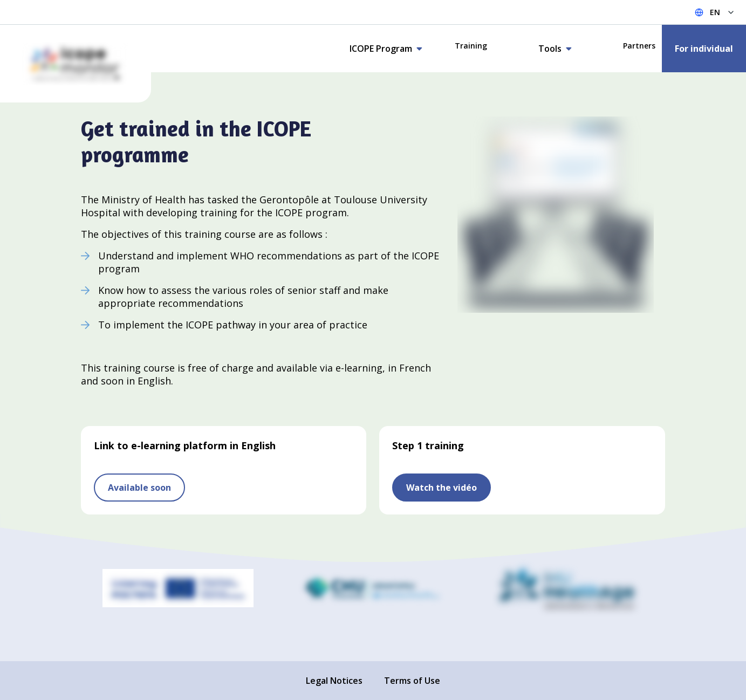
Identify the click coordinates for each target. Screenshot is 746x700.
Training (471, 46)
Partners (639, 46)
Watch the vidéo (442, 488)
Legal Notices (334, 681)
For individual (704, 49)
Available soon (139, 488)
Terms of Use (412, 681)
